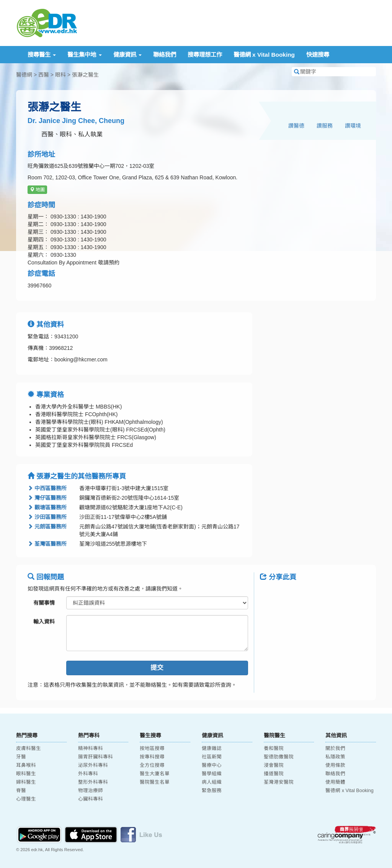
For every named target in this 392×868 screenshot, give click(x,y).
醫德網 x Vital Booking (264, 55)
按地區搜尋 (152, 748)
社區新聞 (212, 757)
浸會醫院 (274, 765)
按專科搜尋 (152, 757)
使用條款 (335, 765)
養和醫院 (274, 748)
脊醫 (21, 791)
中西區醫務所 (47, 488)
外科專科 (88, 774)
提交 (157, 668)
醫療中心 (212, 765)
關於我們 (335, 748)
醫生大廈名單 (155, 774)
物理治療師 (91, 791)
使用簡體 (335, 782)
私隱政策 (335, 757)
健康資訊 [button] (127, 55)
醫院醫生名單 (155, 782)
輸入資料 (44, 622)
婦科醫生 (26, 782)
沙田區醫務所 (47, 517)
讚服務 (325, 126)
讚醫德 (296, 126)
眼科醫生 (26, 774)
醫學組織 (212, 774)
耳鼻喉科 (26, 765)
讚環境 (353, 126)
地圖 (37, 190)
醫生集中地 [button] (84, 55)
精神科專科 (91, 748)
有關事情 (44, 603)
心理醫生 (26, 799)
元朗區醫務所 (47, 527)
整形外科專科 (93, 782)
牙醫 (21, 757)
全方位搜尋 (152, 765)
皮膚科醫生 (29, 748)
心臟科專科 (91, 799)
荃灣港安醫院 (279, 782)
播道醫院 (274, 774)
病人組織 (212, 782)
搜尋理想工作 (205, 55)
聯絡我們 (165, 55)
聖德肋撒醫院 (279, 757)
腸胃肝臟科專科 (96, 757)
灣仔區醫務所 (47, 498)
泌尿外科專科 (93, 765)
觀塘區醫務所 (47, 507)
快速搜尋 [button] (318, 55)
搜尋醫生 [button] (42, 55)
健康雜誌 (212, 748)
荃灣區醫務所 (47, 544)
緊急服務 (212, 791)
